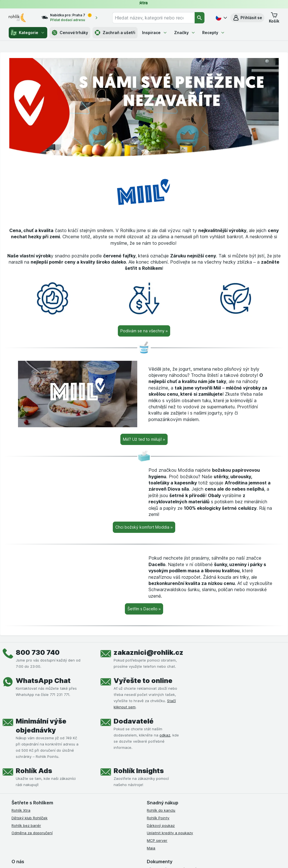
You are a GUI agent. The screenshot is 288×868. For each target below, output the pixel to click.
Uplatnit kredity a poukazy (170, 833)
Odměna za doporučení (32, 833)
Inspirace (155, 33)
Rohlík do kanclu (161, 810)
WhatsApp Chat (43, 681)
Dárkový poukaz (161, 825)
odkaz (165, 735)
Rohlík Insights (139, 771)
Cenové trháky (70, 33)
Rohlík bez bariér (26, 825)
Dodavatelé (134, 721)
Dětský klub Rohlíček (30, 818)
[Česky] (221, 18)
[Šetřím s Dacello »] (144, 609)
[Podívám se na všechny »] (144, 331)
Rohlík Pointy (158, 818)
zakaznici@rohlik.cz (148, 652)
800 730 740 (38, 652)
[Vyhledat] (200, 18)
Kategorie (28, 33)
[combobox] (153, 18)
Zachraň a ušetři (115, 33)
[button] (247, 18)
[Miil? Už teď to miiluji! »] (144, 439)
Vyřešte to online (143, 681)
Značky (185, 33)
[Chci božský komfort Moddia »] (144, 527)
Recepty (214, 33)
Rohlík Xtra (21, 810)
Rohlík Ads (34, 771)
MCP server (157, 840)
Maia (151, 848)
